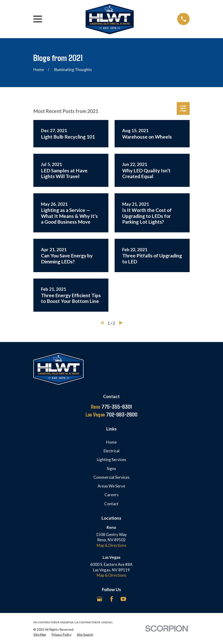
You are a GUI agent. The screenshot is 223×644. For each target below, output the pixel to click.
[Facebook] (112, 599)
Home (111, 442)
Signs (111, 469)
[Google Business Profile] (100, 599)
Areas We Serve (111, 486)
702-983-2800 (111, 414)
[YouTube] (123, 599)
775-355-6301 (111, 407)
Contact (111, 504)
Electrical (111, 451)
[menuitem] (40, 635)
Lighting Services (111, 460)
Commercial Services (111, 477)
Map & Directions (111, 545)
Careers (111, 495)
